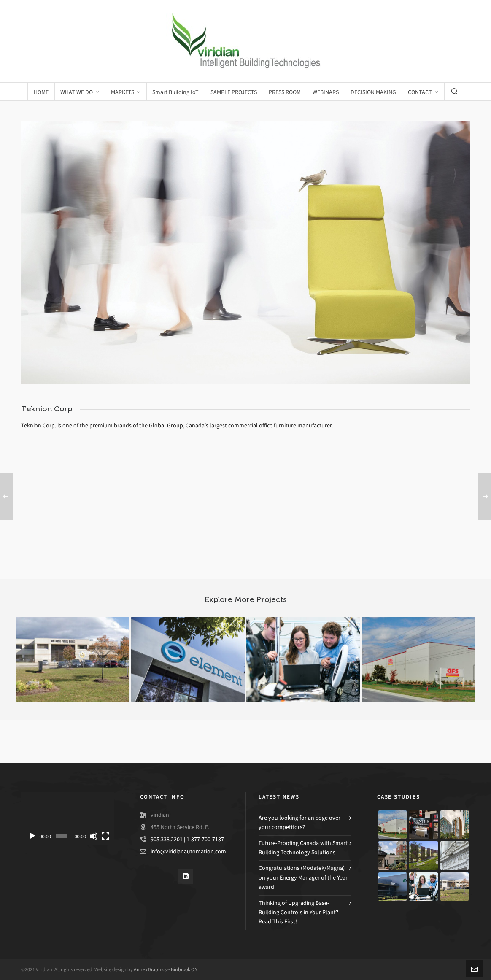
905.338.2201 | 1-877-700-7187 (187, 839)
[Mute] (94, 836)
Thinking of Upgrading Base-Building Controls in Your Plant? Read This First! (298, 913)
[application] (68, 818)
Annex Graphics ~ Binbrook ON (166, 969)
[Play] (32, 836)
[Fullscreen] (105, 836)
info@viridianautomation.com (188, 852)
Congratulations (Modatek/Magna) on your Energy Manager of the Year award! (303, 877)
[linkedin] (186, 876)
